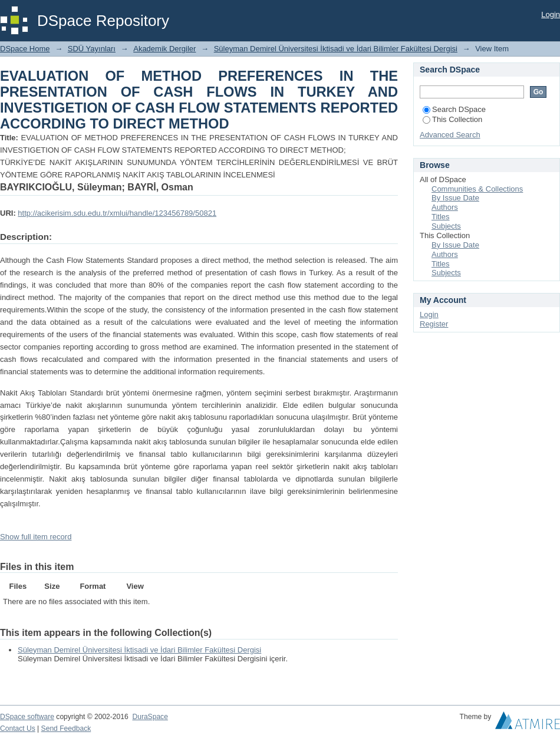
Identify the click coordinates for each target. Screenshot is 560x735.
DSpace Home (25, 49)
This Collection (452, 119)
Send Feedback (66, 729)
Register (434, 324)
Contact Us (18, 729)
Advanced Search (450, 135)
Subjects (446, 226)
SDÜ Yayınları (92, 49)
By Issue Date (455, 198)
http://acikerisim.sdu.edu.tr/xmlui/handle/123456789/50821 (117, 213)
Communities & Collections (477, 189)
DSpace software (27, 717)
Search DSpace (454, 109)
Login (551, 14)
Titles (441, 217)
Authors (445, 207)
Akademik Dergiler (164, 49)
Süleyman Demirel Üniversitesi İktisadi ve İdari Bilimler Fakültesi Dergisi (336, 49)
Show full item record (36, 537)
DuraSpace (150, 717)
